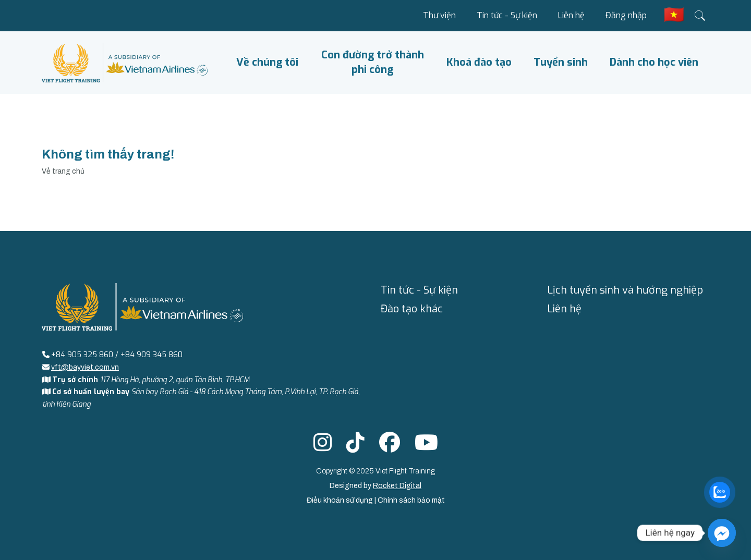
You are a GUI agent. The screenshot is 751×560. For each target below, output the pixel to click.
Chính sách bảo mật (411, 500)
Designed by (375, 486)
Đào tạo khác (412, 309)
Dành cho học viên (654, 62)
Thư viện (439, 15)
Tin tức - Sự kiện (507, 15)
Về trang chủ (63, 171)
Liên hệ (571, 15)
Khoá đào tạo (479, 62)
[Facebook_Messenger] (722, 533)
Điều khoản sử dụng (341, 500)
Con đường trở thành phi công (373, 62)
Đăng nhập (626, 15)
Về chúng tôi (267, 62)
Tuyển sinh (561, 62)
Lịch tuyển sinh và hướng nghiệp (625, 290)
